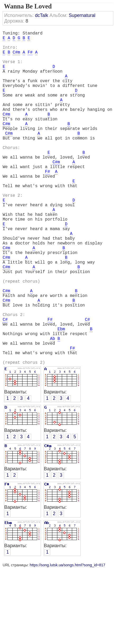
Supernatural (82, 15)
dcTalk (41, 15)
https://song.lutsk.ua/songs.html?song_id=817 (67, 639)
